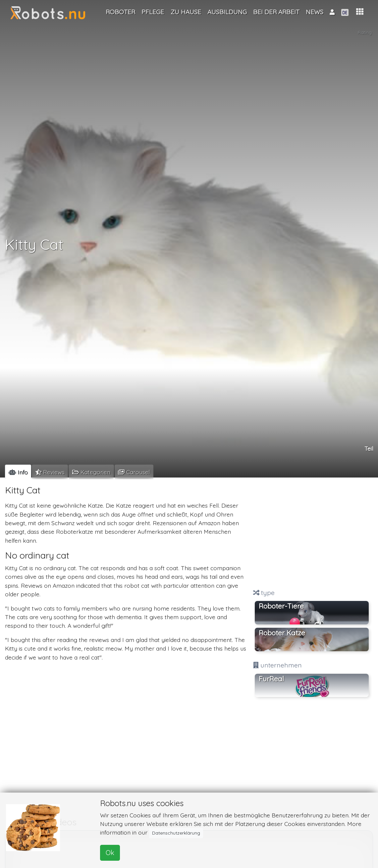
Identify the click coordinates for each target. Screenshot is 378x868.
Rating (365, 33)
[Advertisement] (312, 534)
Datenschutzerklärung (176, 833)
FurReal (271, 679)
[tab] (18, 472)
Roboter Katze (282, 633)
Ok (110, 853)
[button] (360, 12)
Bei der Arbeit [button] (276, 12)
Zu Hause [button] (186, 12)
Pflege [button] (153, 12)
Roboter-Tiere (281, 606)
